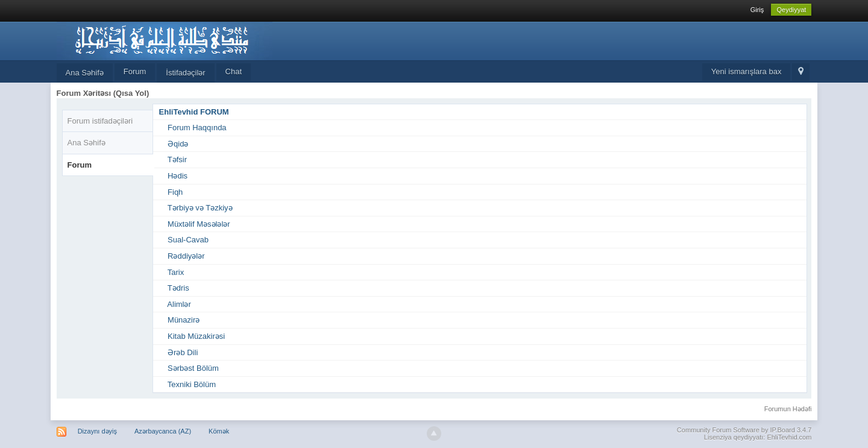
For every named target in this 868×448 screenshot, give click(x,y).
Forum (135, 71)
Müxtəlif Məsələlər (199, 224)
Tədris (178, 288)
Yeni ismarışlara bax (747, 71)
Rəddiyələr (186, 256)
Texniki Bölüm (192, 384)
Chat (234, 71)
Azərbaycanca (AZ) (163, 431)
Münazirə (184, 320)
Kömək (219, 431)
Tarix (176, 272)
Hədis (178, 176)
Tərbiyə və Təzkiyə (200, 208)
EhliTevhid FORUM (194, 112)
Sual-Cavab (188, 240)
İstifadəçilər (185, 73)
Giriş (757, 10)
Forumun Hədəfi (788, 409)
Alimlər (179, 304)
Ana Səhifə (85, 73)
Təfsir (177, 159)
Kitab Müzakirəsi (196, 336)
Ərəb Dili (183, 352)
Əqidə (178, 144)
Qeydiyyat (791, 10)
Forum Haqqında (197, 128)
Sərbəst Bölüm (193, 368)
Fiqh (175, 192)
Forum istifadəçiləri (100, 121)
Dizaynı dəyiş (97, 431)
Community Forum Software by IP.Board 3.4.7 (744, 430)
